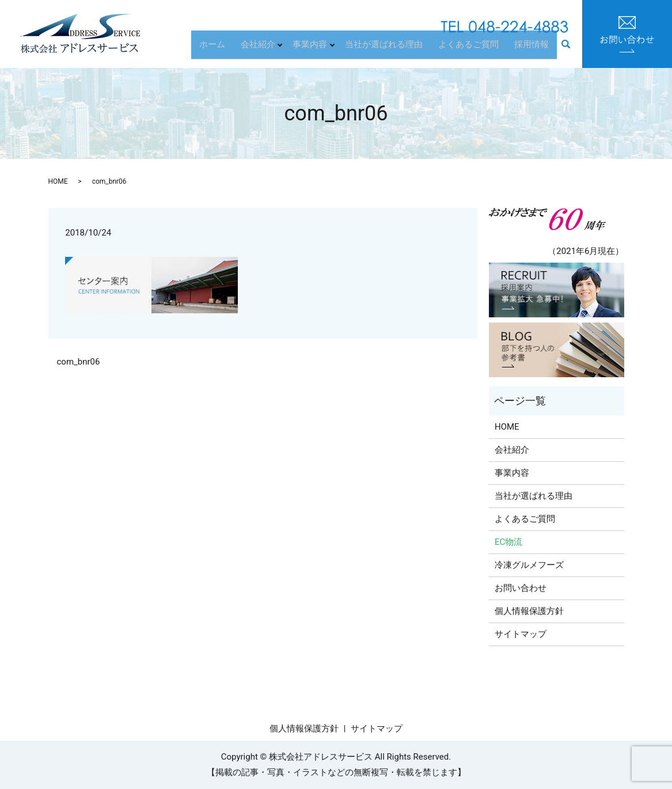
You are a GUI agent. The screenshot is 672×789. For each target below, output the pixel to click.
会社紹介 (270, 49)
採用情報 (534, 49)
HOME (58, 181)
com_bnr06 (79, 362)
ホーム (229, 49)
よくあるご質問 (477, 49)
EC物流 (508, 542)
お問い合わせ (521, 588)
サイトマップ (521, 634)
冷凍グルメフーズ (529, 565)
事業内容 (323, 49)
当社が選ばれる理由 (397, 49)
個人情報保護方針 (529, 611)
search (572, 50)
